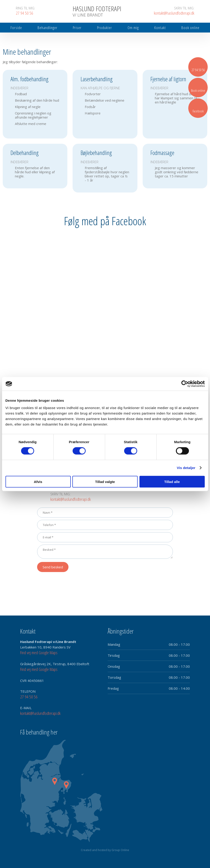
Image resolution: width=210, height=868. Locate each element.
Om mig (133, 28)
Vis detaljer (186, 468)
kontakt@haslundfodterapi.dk (71, 499)
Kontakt (160, 28)
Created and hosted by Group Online (105, 850)
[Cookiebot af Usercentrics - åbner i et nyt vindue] (185, 384)
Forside (16, 28)
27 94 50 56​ (29, 697)
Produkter (105, 28)
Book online (190, 28)
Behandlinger (48, 28)
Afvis (38, 481)
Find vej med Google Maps (39, 653)
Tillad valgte (105, 481)
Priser (77, 28)
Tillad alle (172, 481)
